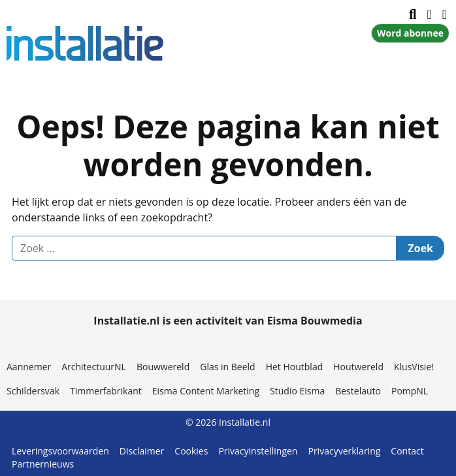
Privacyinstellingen (258, 451)
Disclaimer (142, 451)
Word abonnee (410, 33)
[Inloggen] (445, 14)
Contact (407, 451)
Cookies (191, 451)
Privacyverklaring (344, 451)
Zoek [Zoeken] (420, 248)
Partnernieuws (43, 464)
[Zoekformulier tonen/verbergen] (413, 14)
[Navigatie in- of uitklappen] (429, 14)
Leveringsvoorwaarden (60, 451)
